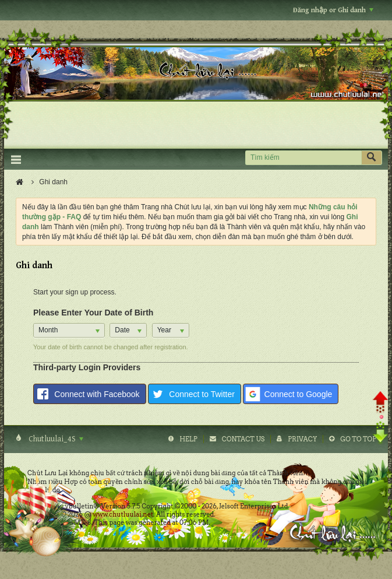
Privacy (302, 439)
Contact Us (243, 439)
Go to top (358, 439)
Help (188, 439)
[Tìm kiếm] (303, 158)
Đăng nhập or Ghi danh (333, 10)
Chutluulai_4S (55, 439)
